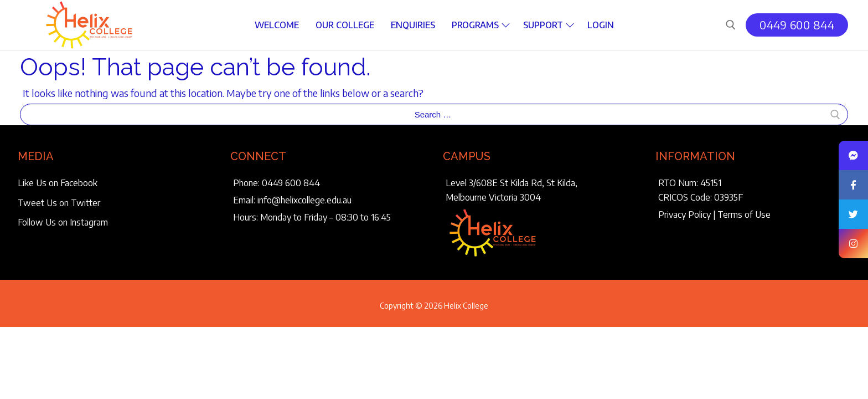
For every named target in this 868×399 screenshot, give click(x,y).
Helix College (466, 306)
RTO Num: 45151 (690, 183)
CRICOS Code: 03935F (701, 197)
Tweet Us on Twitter (59, 203)
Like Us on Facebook (58, 183)
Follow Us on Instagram (63, 222)
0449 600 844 (797, 25)
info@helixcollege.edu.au (304, 200)
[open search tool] (731, 25)
